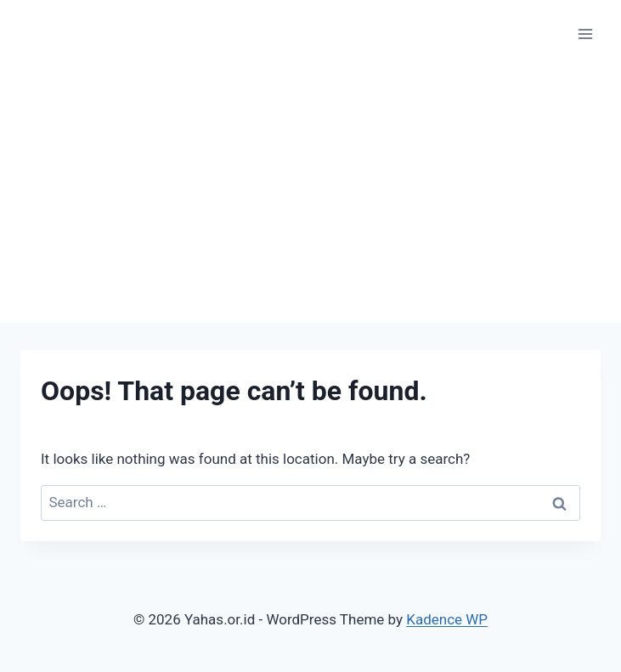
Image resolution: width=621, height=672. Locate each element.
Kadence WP (447, 619)
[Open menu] (585, 34)
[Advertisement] (310, 195)
